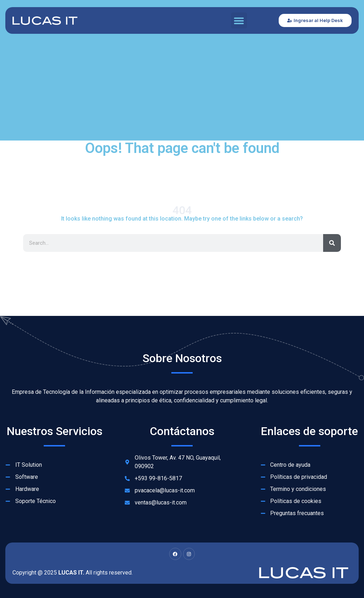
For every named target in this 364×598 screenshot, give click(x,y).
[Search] (332, 243)
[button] (239, 20)
